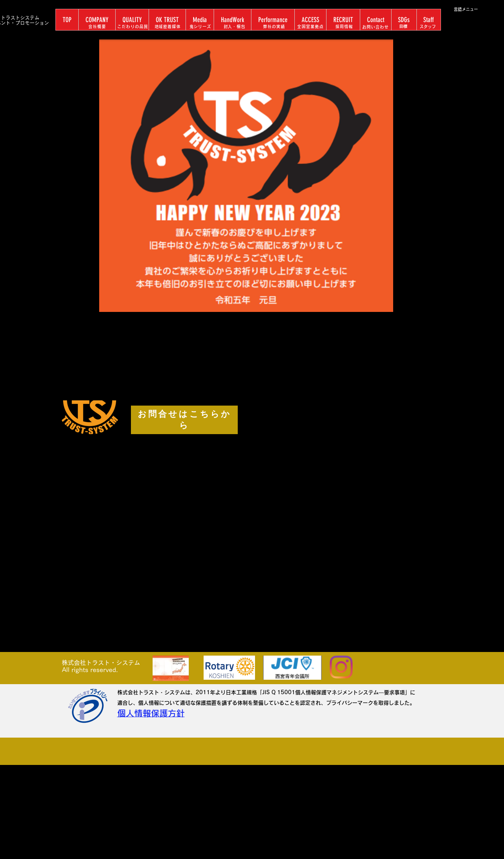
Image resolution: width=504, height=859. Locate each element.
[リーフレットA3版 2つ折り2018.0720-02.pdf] (171, 669)
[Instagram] (341, 667)
